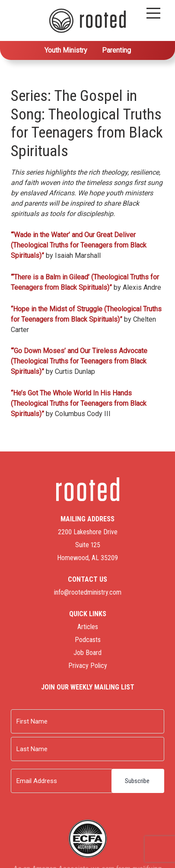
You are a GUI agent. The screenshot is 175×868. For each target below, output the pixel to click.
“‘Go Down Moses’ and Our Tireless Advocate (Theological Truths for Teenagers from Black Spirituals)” (79, 361)
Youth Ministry (66, 50)
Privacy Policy (88, 666)
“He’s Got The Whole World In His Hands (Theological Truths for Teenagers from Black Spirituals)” (79, 403)
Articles (88, 627)
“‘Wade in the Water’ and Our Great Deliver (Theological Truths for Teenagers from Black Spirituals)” (79, 245)
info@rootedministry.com (88, 592)
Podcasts (88, 640)
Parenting (116, 50)
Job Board (87, 653)
